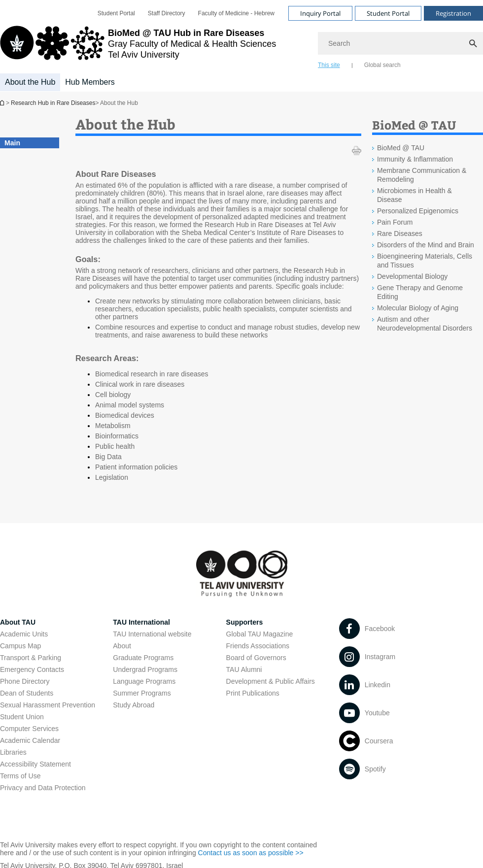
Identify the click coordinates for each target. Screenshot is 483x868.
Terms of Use (20, 776)
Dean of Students (27, 693)
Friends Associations (258, 646)
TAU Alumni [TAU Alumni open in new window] (244, 669)
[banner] (241, 46)
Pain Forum (395, 222)
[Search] (400, 43)
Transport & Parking (31, 658)
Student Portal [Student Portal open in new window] (116, 13)
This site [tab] (329, 65)
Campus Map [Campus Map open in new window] (20, 646)
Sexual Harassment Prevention (48, 705)
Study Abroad (134, 705)
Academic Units (24, 634)
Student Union (22, 717)
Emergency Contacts (32, 669)
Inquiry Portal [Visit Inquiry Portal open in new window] (320, 13)
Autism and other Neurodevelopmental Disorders (425, 324)
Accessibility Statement (35, 764)
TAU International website (152, 634)
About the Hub (30, 82)
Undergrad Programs (145, 669)
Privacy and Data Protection (43, 788)
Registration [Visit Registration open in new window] (453, 13)
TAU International (141, 622)
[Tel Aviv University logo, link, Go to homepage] (138, 47)
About (122, 646)
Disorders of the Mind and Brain (426, 245)
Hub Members (90, 82)
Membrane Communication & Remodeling (422, 175)
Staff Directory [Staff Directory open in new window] (167, 13)
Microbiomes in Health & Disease (414, 195)
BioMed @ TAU (401, 148)
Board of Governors (256, 658)
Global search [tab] (382, 65)
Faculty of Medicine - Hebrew (236, 13)
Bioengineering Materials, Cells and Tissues (425, 261)
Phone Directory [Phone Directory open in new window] (25, 681)
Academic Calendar (30, 740)
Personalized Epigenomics (418, 211)
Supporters (245, 622)
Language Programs (144, 681)
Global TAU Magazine (260, 634)
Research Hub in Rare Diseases (3, 103)
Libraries (13, 752)
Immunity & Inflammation (415, 159)
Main (12, 143)
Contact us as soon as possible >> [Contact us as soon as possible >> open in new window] (251, 853)
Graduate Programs (143, 658)
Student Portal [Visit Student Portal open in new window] (388, 13)
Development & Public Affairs (271, 681)
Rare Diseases (400, 234)
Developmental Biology (412, 276)
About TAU (18, 622)
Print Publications (253, 693)
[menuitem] (116, 13)
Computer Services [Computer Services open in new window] (29, 729)
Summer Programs (142, 693)
